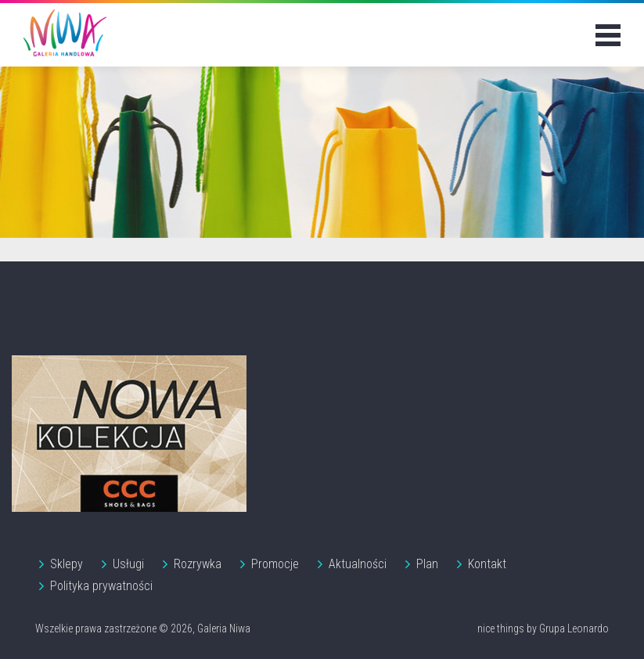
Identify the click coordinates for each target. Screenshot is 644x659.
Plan (427, 564)
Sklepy (67, 564)
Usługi (128, 564)
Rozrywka (198, 564)
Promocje (275, 564)
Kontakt (487, 564)
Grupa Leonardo (574, 628)
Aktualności (358, 564)
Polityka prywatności (101, 586)
